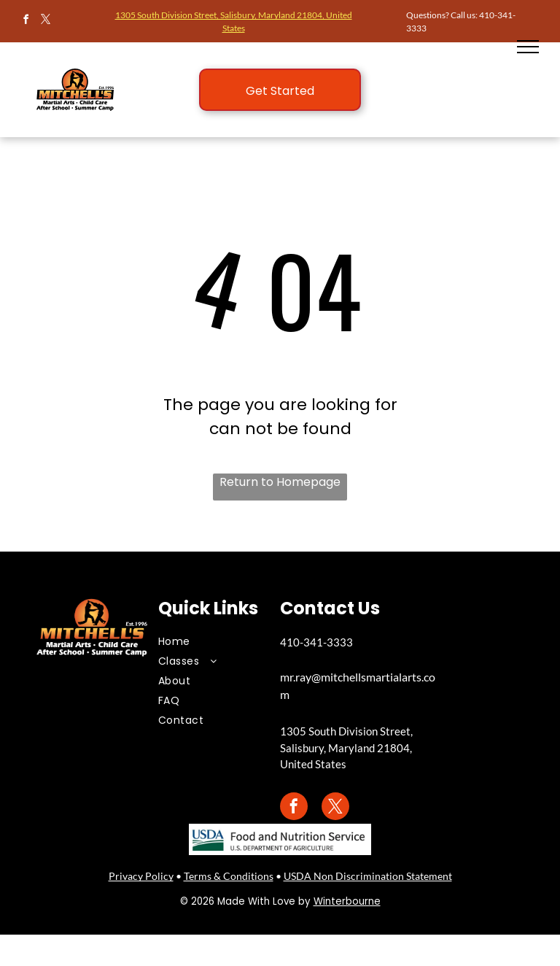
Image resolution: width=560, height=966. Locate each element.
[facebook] (26, 22)
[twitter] (45, 22)
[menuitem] (208, 642)
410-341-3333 (316, 642)
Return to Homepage (280, 482)
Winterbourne (347, 901)
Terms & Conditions (229, 876)
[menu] (528, 47)
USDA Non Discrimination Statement (368, 876)
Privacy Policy (141, 876)
